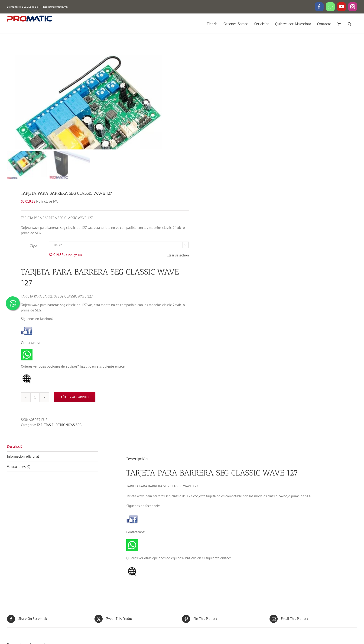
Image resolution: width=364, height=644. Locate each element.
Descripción (16, 453)
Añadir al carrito (75, 404)
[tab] (52, 453)
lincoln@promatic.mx (55, 7)
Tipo (33, 252)
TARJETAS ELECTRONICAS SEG (59, 431)
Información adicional (23, 463)
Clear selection (178, 262)
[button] (349, 23)
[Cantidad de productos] (35, 404)
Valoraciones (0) (19, 473)
